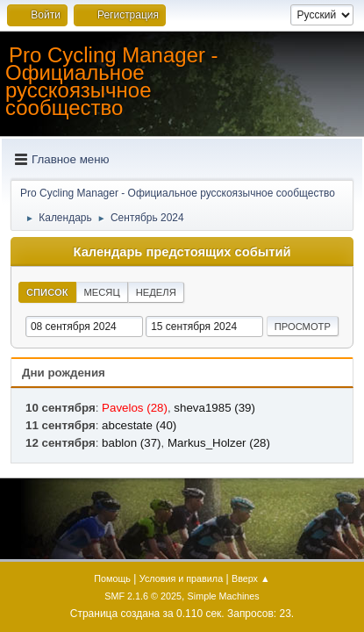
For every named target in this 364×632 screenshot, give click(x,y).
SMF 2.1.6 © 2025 (143, 596)
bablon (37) (131, 443)
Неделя (156, 292)
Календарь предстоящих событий (182, 252)
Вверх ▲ (251, 578)
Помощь (112, 578)
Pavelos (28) (135, 408)
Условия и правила (181, 578)
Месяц (102, 292)
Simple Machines (224, 596)
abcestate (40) (139, 425)
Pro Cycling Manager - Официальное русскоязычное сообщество (112, 81)
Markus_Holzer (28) (219, 443)
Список (47, 292)
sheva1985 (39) (214, 408)
